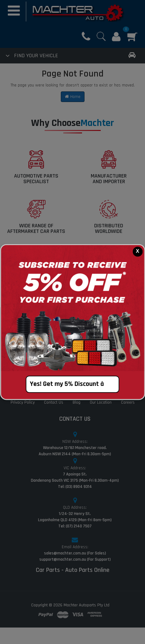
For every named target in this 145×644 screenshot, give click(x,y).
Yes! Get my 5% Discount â (72, 384)
